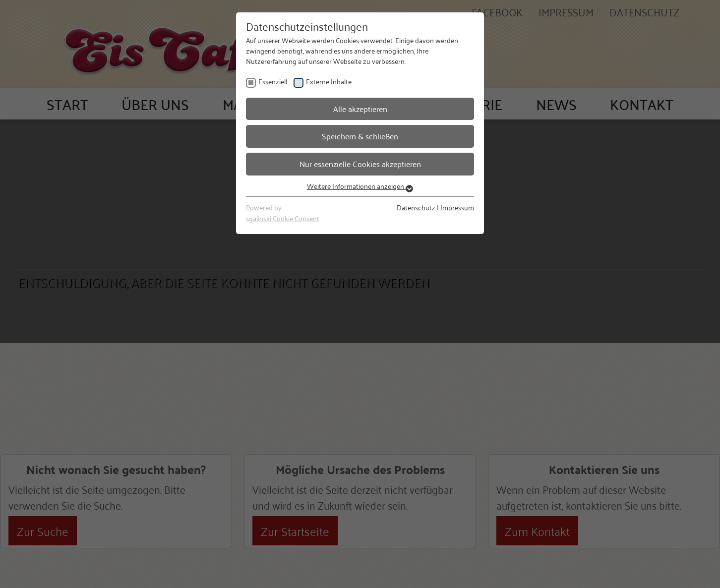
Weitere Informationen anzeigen (360, 186)
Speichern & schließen (360, 136)
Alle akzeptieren (360, 109)
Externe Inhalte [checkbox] (329, 81)
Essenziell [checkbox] (273, 81)
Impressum (457, 207)
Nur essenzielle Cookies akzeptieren (360, 164)
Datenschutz (416, 207)
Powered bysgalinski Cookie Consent (283, 212)
